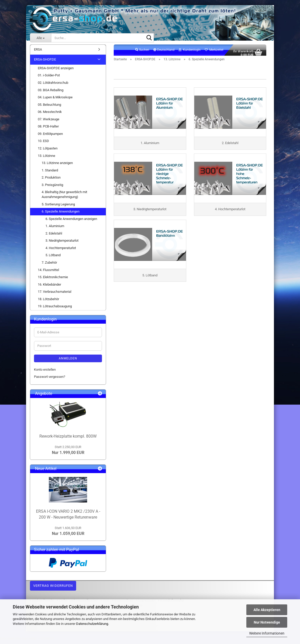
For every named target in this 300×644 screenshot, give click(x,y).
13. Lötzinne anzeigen (57, 166)
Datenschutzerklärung (92, 624)
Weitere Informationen (267, 633)
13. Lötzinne (47, 159)
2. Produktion (51, 180)
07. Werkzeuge (49, 122)
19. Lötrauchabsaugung (55, 309)
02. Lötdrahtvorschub (53, 85)
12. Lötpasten (48, 151)
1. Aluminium (55, 229)
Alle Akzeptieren (267, 610)
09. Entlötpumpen (50, 137)
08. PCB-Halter (48, 129)
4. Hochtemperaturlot (61, 251)
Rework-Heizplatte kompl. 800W (68, 439)
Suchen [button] (142, 53)
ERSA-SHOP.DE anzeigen (56, 71)
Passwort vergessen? (50, 380)
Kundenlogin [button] (190, 53)
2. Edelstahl (54, 236)
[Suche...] (41, 38)
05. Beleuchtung (49, 107)
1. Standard (50, 173)
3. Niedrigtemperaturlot (62, 244)
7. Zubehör (49, 265)
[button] (164, 53)
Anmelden (68, 361)
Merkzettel (214, 53)
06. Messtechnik (50, 115)
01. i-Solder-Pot (49, 78)
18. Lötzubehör (48, 302)
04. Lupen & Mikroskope (55, 100)
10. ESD (43, 144)
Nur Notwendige (267, 622)
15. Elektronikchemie (53, 280)
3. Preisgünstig (52, 188)
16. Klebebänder (49, 287)
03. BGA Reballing (51, 93)
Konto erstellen (45, 372)
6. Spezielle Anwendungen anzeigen (71, 222)
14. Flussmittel (48, 273)
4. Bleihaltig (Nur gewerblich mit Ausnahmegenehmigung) (64, 197)
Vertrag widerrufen (53, 588)
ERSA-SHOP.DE (45, 62)
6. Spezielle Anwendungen (61, 214)
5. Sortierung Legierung (58, 207)
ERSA (38, 52)
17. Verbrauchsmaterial (55, 295)
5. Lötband (53, 258)
